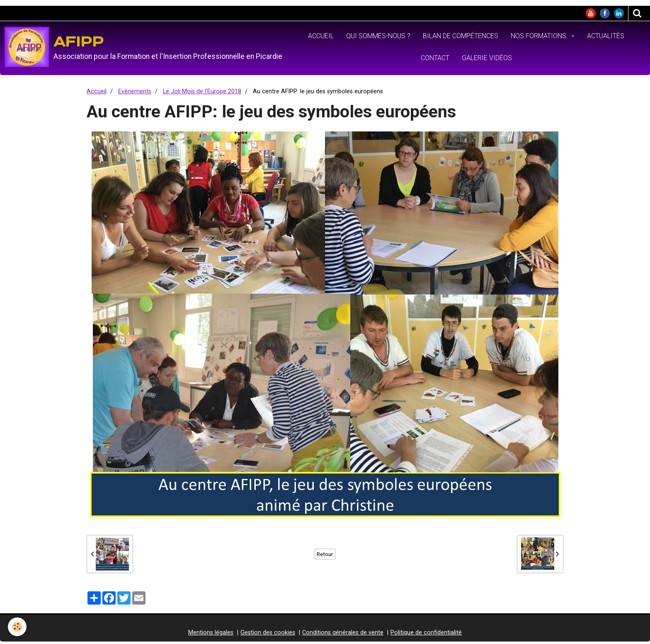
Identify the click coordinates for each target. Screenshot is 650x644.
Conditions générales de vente (343, 635)
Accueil (321, 38)
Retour (325, 557)
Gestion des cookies (268, 635)
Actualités (606, 38)
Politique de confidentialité (426, 635)
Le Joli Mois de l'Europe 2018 (202, 94)
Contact (435, 60)
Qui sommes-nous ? (378, 38)
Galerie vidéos (487, 60)
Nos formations (539, 38)
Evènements (135, 94)
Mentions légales (211, 635)
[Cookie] (18, 627)
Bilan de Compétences (461, 38)
